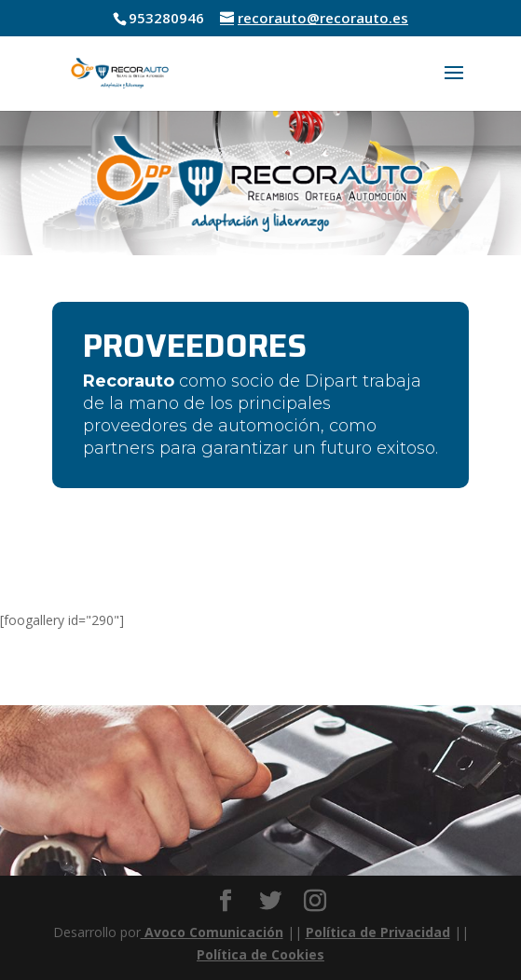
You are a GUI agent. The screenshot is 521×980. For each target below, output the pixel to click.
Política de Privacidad (378, 932)
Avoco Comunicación (212, 932)
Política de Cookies (260, 954)
